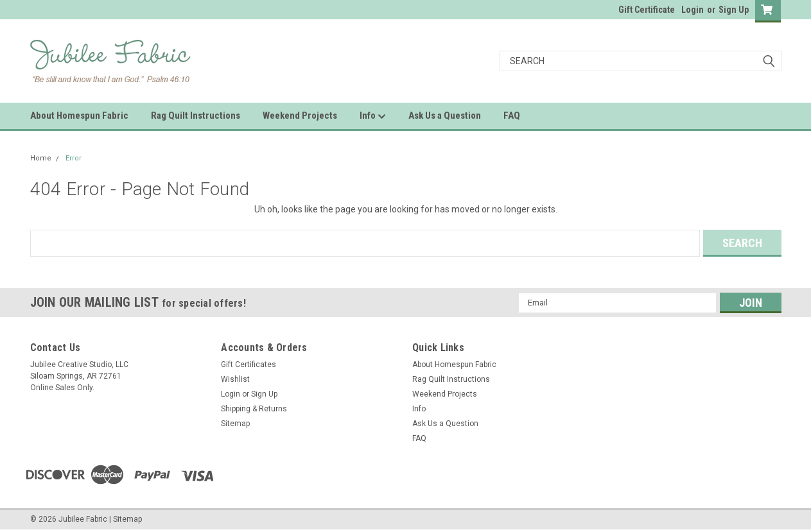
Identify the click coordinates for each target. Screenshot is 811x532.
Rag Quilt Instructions (196, 116)
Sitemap (235, 424)
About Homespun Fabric (79, 116)
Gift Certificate (647, 10)
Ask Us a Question (445, 116)
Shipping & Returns (254, 409)
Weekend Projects (300, 116)
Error (74, 158)
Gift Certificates (249, 365)
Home (41, 158)
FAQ (512, 116)
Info (373, 116)
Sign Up (734, 10)
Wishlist (235, 379)
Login (693, 10)
